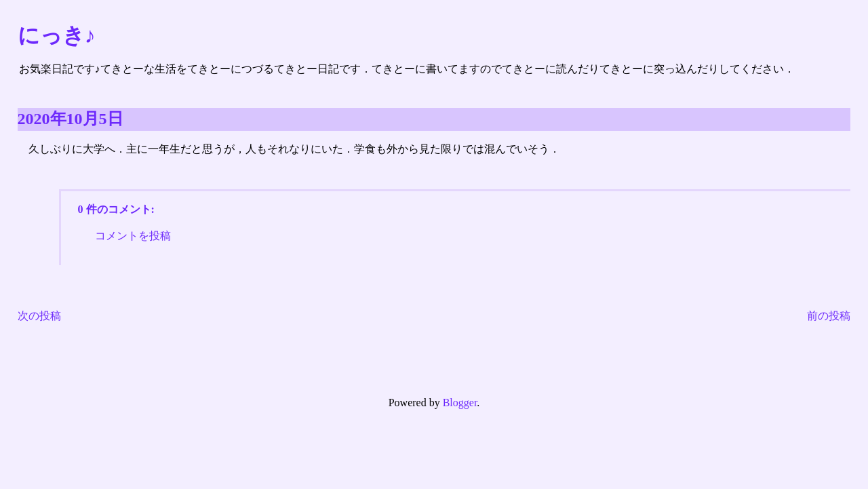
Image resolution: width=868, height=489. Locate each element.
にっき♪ (57, 35)
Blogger (460, 403)
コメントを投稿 (133, 236)
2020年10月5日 (71, 119)
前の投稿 (829, 316)
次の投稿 (39, 316)
